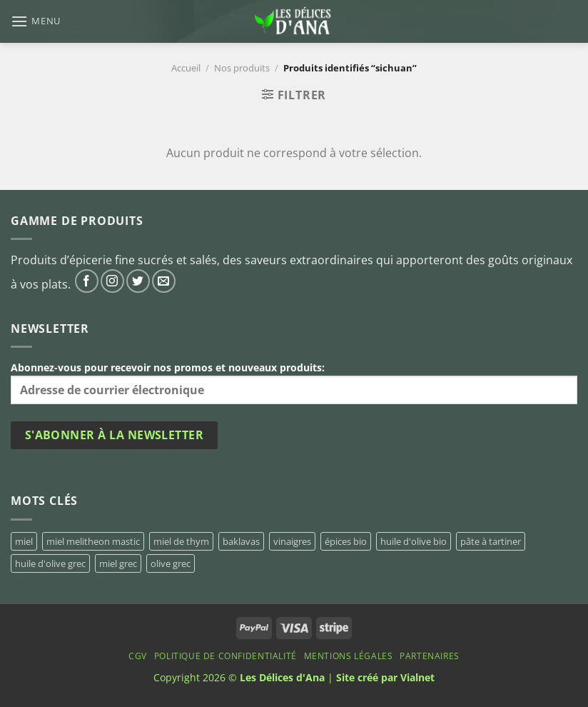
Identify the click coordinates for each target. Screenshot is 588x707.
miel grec (118, 563)
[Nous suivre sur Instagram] (112, 281)
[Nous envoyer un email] (164, 281)
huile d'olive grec (50, 563)
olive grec (171, 563)
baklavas (241, 541)
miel (24, 541)
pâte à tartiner (491, 541)
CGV (138, 656)
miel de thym (181, 541)
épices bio (346, 541)
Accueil (186, 68)
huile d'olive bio (414, 541)
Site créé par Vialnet (385, 677)
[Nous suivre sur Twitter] (138, 281)
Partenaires (430, 656)
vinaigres (292, 541)
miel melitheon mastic (93, 541)
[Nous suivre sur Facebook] (87, 281)
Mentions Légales (349, 656)
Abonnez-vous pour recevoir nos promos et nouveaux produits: (294, 382)
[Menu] (36, 21)
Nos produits (242, 68)
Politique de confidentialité (225, 656)
